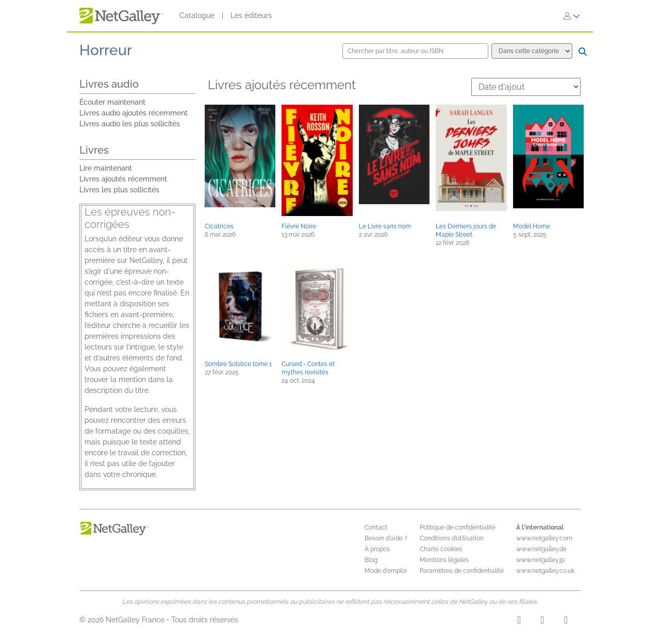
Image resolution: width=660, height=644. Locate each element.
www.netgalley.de (541, 549)
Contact (376, 527)
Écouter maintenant (112, 102)
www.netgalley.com (544, 538)
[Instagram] (519, 621)
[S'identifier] (572, 16)
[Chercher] (583, 52)
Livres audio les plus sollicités (130, 124)
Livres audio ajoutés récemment (134, 113)
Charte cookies (441, 549)
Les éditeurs (251, 15)
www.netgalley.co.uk (545, 571)
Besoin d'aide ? (386, 538)
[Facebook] (542, 621)
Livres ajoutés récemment (123, 179)
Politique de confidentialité (458, 527)
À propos (377, 549)
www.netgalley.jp (540, 560)
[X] (566, 621)
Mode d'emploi (386, 571)
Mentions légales (444, 560)
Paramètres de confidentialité (462, 571)
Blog (371, 560)
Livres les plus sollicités (119, 190)
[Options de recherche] (532, 51)
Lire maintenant (106, 168)
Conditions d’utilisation (452, 538)
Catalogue (197, 15)
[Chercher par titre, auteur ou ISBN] (415, 51)
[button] (240, 156)
